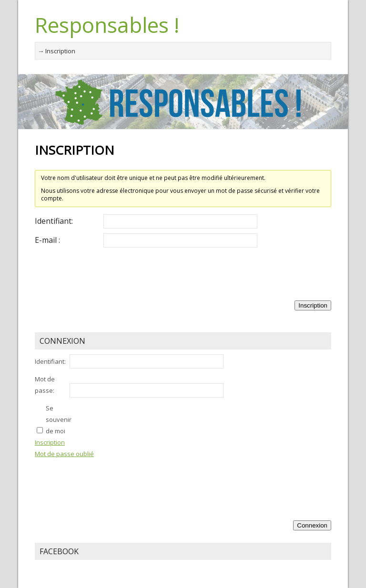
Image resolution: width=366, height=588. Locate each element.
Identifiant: (54, 221)
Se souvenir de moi (59, 419)
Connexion (312, 525)
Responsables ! (107, 25)
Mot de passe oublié (64, 454)
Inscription (313, 305)
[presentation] (107, 271)
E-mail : (47, 240)
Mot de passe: (45, 385)
